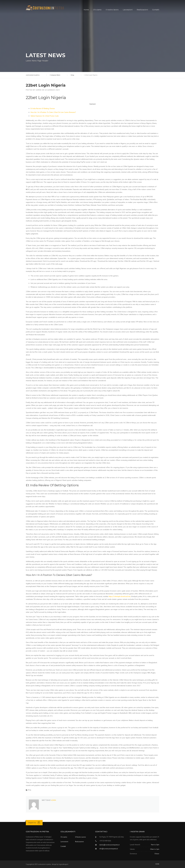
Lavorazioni (128, 10)
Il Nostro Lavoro (81, 837)
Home (86, 10)
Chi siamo (97, 10)
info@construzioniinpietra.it (109, 849)
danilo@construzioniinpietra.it (109, 845)
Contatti (156, 10)
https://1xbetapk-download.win (120, 596)
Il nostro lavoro (112, 10)
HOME (157, 864)
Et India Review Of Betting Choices (43, 108)
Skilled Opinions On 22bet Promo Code (45, 116)
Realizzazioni (142, 10)
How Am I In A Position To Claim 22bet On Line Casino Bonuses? (53, 112)
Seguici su (32, 823)
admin (39, 90)
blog (29, 790)
